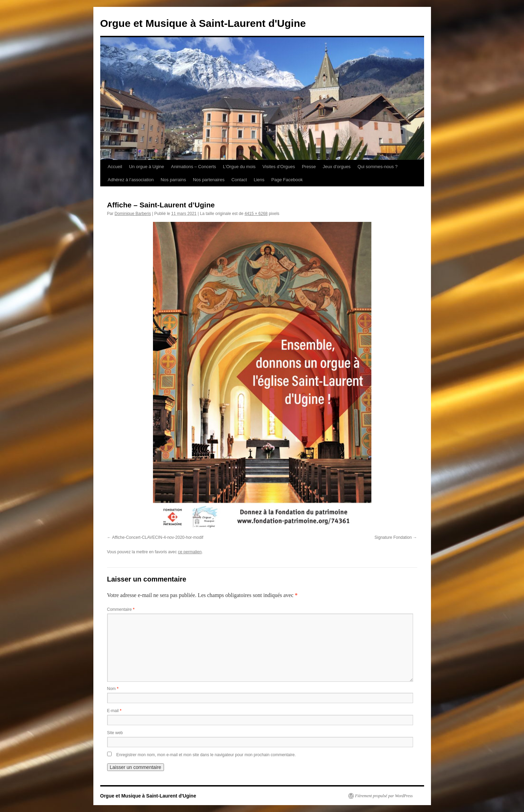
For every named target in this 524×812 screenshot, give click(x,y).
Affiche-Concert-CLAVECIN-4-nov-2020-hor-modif (158, 537)
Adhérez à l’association (131, 180)
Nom (113, 689)
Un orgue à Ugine (146, 167)
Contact (239, 180)
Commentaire (121, 609)
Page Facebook (287, 180)
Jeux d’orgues (337, 167)
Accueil (115, 167)
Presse (309, 167)
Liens (259, 180)
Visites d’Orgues (279, 167)
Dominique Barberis (133, 214)
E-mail (114, 711)
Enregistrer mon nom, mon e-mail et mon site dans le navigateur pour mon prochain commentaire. (206, 755)
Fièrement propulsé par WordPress (384, 796)
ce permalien (190, 552)
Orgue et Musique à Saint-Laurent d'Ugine (203, 23)
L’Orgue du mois (239, 167)
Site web (115, 733)
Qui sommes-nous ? (378, 167)
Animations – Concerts (193, 167)
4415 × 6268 (256, 214)
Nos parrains (173, 180)
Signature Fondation (393, 537)
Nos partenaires (209, 180)
